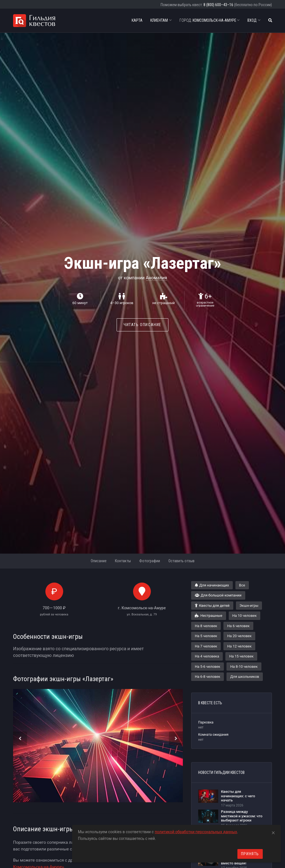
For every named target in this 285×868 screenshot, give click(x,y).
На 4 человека (207, 656)
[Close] (273, 832)
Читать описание (142, 325)
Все (242, 585)
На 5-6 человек (207, 667)
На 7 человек (206, 646)
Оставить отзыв (181, 561)
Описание (99, 561)
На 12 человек (239, 646)
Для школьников (245, 677)
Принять (250, 854)
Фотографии (150, 561)
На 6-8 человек (207, 677)
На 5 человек (206, 636)
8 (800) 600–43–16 (218, 5)
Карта (137, 20)
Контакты (123, 561)
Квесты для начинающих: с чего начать (238, 796)
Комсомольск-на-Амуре (210, 20)
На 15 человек (241, 656)
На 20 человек (239, 636)
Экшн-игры (249, 606)
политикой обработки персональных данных (196, 832)
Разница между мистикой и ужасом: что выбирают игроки (242, 816)
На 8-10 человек (244, 667)
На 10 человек (245, 616)
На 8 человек (206, 626)
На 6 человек (238, 626)
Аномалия (157, 278)
